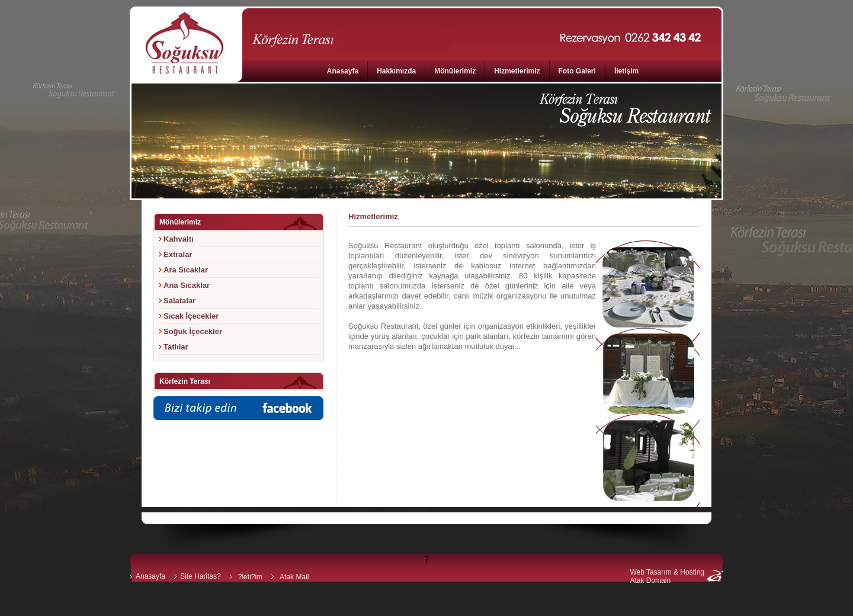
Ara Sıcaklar (186, 270)
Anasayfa (343, 71)
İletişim (626, 71)
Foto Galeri (577, 71)
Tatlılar (176, 347)
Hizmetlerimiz (517, 71)
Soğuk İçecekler (193, 331)
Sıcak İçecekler (191, 316)
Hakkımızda (396, 71)
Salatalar (179, 301)
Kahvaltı (179, 239)
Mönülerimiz (455, 71)
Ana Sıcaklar (187, 285)
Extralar (178, 254)
